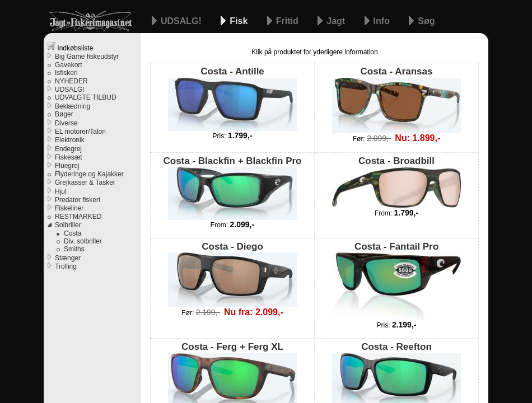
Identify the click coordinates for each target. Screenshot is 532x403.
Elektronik (70, 140)
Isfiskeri (66, 73)
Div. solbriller (83, 241)
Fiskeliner (69, 208)
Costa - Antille (232, 98)
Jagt (337, 21)
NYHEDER (71, 81)
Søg (426, 21)
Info (383, 21)
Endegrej (68, 149)
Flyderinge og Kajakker (89, 174)
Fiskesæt (69, 157)
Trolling (66, 266)
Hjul (61, 191)
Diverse (66, 123)
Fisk (240, 21)
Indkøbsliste (70, 47)
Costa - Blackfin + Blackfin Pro (232, 188)
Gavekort (69, 65)
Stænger (68, 258)
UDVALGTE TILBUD (86, 97)
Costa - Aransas (396, 99)
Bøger (64, 114)
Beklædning (73, 106)
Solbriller (68, 225)
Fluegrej (67, 166)
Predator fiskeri (78, 200)
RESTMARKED (78, 217)
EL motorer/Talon (80, 132)
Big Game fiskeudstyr (87, 57)
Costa (73, 233)
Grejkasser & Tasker (85, 182)
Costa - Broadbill (396, 182)
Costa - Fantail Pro (396, 281)
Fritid (288, 21)
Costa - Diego (232, 274)
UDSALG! (182, 21)
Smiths (74, 249)
